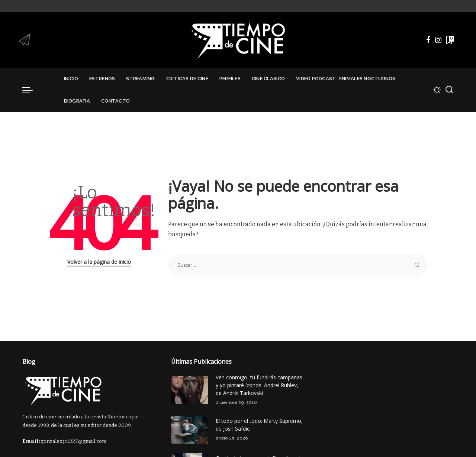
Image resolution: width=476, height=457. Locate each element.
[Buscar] (449, 90)
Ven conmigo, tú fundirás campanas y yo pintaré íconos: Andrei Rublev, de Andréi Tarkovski (259, 385)
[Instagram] (438, 40)
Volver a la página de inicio (99, 262)
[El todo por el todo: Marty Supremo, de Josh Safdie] (190, 430)
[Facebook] (428, 40)
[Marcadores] (449, 40)
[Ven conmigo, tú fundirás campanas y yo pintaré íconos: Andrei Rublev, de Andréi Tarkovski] (190, 390)
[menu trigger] (31, 90)
